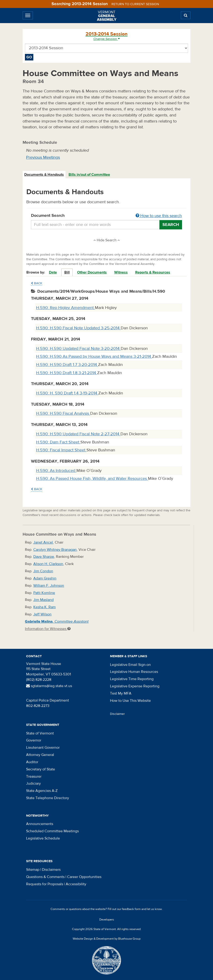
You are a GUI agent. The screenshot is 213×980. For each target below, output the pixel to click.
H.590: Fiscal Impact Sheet (61, 450)
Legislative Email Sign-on (130, 665)
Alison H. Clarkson (48, 564)
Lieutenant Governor (43, 748)
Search (171, 225)
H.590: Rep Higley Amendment (65, 308)
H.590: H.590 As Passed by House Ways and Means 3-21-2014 (94, 357)
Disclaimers (51, 870)
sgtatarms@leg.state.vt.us (49, 686)
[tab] (44, 175)
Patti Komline (44, 593)
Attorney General (40, 755)
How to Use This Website (130, 701)
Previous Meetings (43, 157)
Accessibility (76, 884)
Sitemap (33, 870)
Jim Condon (43, 571)
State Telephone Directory (48, 798)
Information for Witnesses (48, 629)
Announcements (40, 824)
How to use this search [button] (159, 216)
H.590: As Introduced (56, 471)
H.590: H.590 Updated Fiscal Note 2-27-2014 (78, 434)
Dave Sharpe (44, 557)
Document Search (106, 216)
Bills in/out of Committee (89, 175)
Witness (121, 272)
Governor (34, 740)
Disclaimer (117, 714)
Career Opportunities (84, 877)
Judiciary (33, 783)
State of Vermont (40, 733)
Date (53, 272)
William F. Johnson (49, 586)
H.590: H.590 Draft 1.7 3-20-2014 (67, 365)
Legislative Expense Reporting (135, 686)
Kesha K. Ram (45, 607)
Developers (107, 920)
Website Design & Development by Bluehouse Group (107, 939)
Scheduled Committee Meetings (52, 831)
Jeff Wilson (42, 614)
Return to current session (135, 4)
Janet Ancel (43, 542)
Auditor (32, 762)
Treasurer (34, 776)
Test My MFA (121, 693)
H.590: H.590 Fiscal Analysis (63, 413)
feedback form (131, 909)
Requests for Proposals (45, 884)
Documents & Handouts (44, 175)
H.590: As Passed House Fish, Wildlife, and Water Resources (92, 479)
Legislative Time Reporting (132, 679)
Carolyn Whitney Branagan (55, 550)
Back (37, 283)
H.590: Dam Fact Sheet (58, 442)
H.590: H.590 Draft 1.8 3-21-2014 (67, 373)
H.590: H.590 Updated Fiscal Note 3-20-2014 (78, 349)
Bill (67, 272)
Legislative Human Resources (134, 672)
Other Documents (92, 272)
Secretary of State (41, 769)
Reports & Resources (153, 272)
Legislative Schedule (43, 838)
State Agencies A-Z (42, 791)
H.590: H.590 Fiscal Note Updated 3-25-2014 (78, 328)
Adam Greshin (45, 578)
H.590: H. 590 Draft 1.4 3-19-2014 (67, 393)
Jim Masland (43, 600)
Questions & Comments (45, 877)
